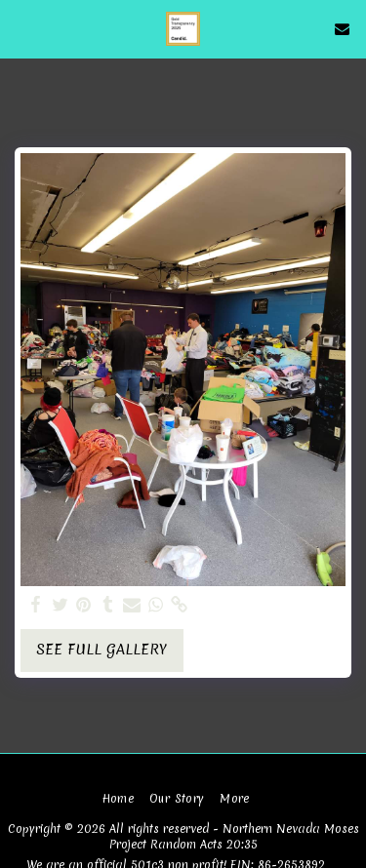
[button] (21, 28)
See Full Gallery (102, 650)
